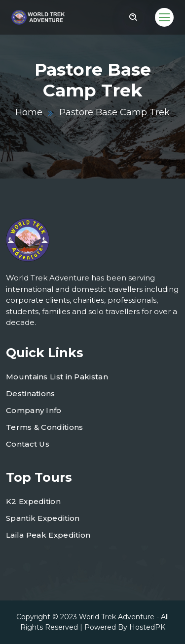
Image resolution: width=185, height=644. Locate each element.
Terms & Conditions (44, 427)
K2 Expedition (33, 501)
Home (29, 112)
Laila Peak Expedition (48, 535)
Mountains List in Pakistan (57, 377)
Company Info (34, 410)
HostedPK (147, 627)
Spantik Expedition (43, 518)
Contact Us (28, 444)
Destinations (31, 393)
